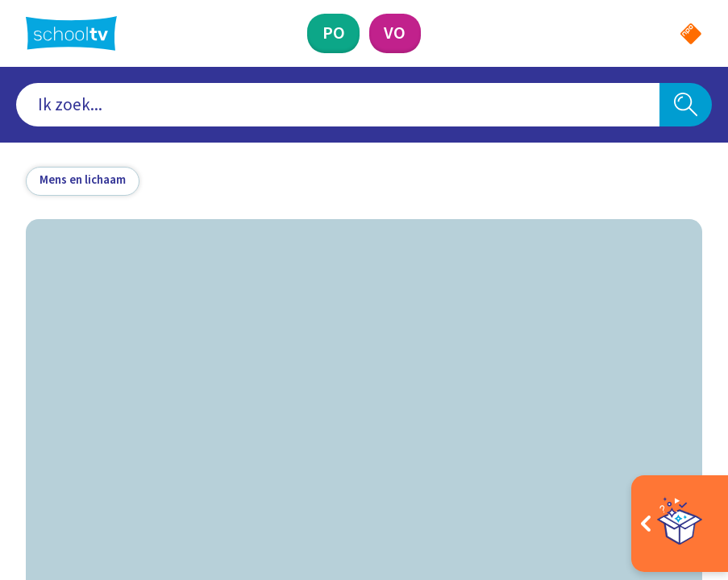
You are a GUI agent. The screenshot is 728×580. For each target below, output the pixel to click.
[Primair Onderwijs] (333, 34)
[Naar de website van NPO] (691, 34)
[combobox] (338, 105)
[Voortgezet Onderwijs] (395, 34)
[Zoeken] (686, 105)
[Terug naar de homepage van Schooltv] (71, 33)
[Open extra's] (680, 524)
